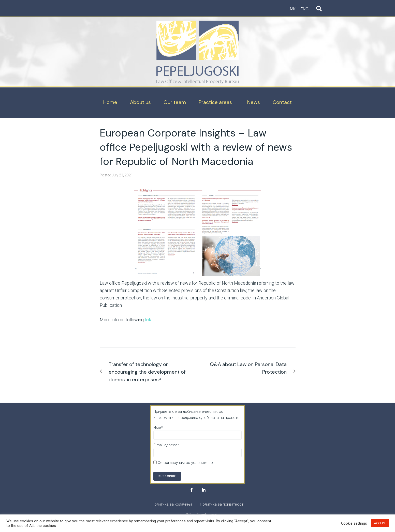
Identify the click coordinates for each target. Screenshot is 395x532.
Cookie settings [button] (354, 523)
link (148, 320)
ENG (305, 9)
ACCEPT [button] (380, 523)
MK (293, 9)
